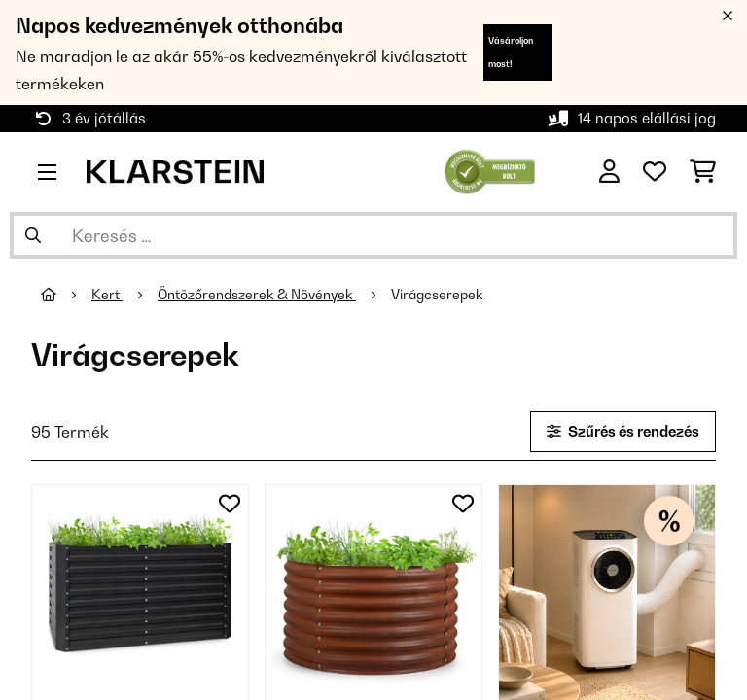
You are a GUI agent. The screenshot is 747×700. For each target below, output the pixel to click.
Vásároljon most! (511, 52)
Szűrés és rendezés (623, 431)
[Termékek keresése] (373, 235)
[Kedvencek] (655, 172)
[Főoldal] (66, 295)
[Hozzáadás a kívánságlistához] (230, 504)
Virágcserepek (439, 295)
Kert (107, 295)
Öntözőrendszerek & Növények (257, 295)
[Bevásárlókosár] (703, 172)
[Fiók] (609, 172)
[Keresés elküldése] (33, 235)
